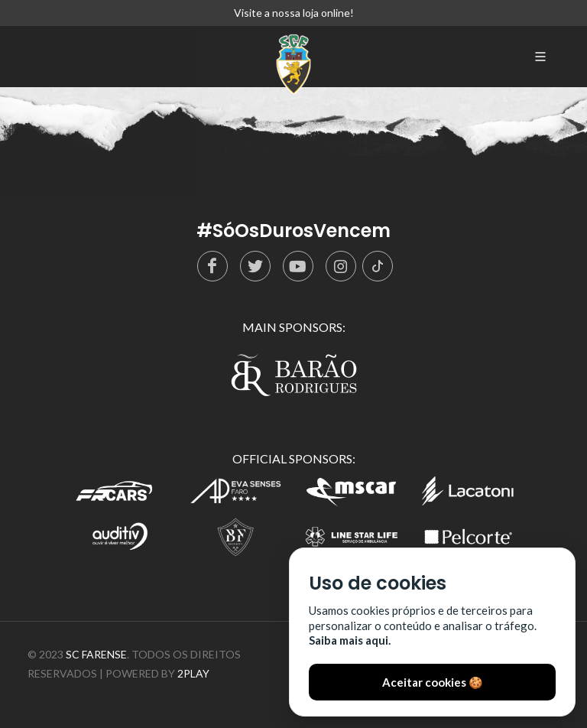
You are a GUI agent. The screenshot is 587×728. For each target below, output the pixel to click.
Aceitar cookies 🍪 (433, 682)
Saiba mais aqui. (350, 640)
